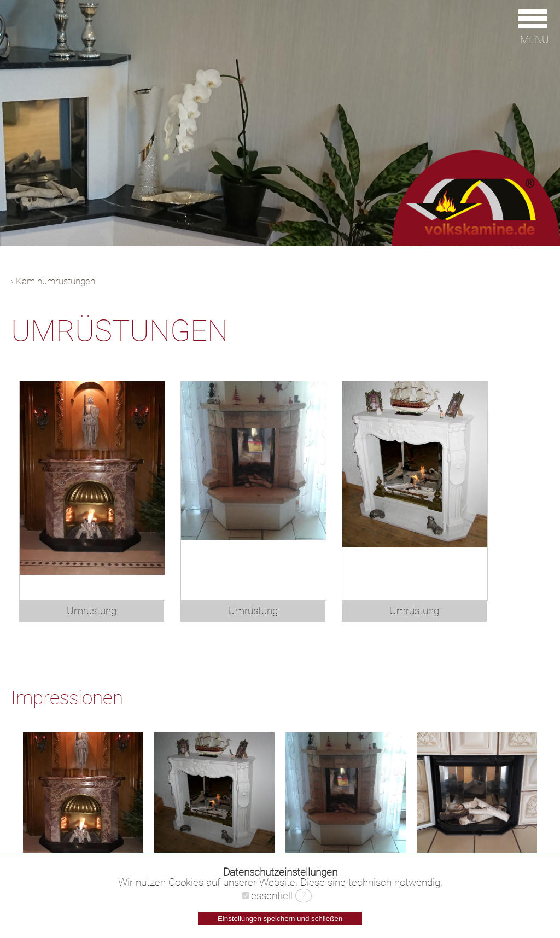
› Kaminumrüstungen (53, 281)
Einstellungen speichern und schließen (280, 919)
